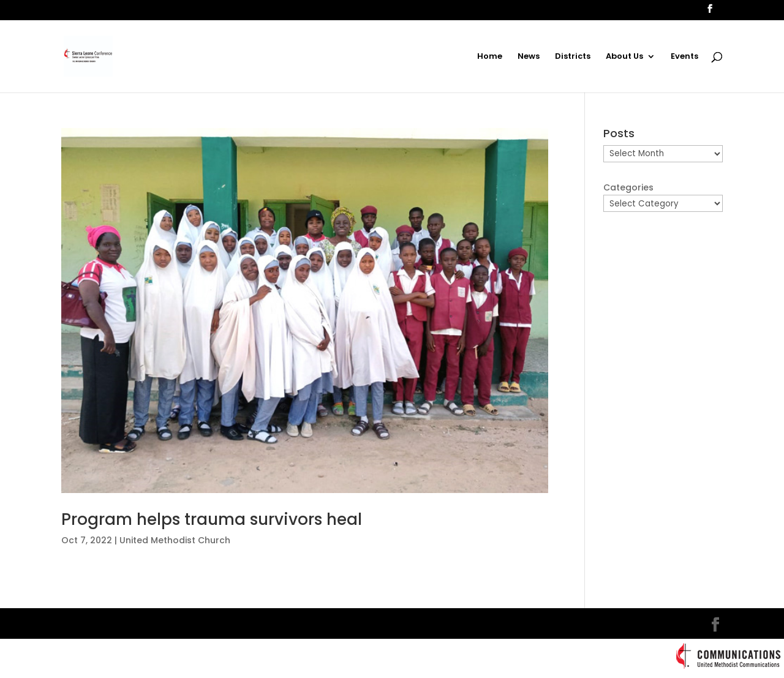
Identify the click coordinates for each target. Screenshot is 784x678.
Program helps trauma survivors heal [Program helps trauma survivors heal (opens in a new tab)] (212, 519)
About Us (624, 57)
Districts (573, 57)
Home (490, 57)
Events (684, 57)
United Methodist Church (175, 540)
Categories (628, 187)
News (529, 57)
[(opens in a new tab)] (305, 311)
